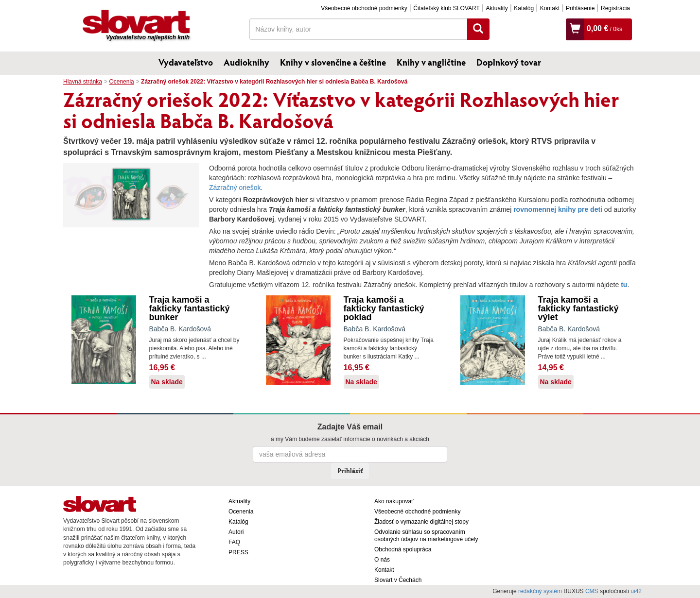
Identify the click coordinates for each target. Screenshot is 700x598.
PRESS (238, 552)
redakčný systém (540, 591)
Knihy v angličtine (431, 62)
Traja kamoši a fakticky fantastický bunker (190, 308)
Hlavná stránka (83, 82)
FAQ (234, 542)
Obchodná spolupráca (403, 549)
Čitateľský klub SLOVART (446, 8)
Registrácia (615, 8)
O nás (382, 560)
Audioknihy (246, 62)
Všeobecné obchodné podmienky (364, 8)
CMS (592, 591)
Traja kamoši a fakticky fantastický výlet (578, 308)
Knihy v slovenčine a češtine (333, 62)
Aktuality (497, 8)
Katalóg (524, 8)
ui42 (636, 591)
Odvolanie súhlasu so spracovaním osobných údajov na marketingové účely (426, 536)
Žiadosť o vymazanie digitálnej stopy (421, 522)
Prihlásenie (580, 8)
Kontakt (550, 8)
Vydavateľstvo (186, 62)
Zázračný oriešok (235, 188)
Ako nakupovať (394, 501)
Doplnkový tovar (509, 62)
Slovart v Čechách (398, 580)
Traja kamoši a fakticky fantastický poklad (384, 308)
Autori (236, 532)
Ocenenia (121, 82)
